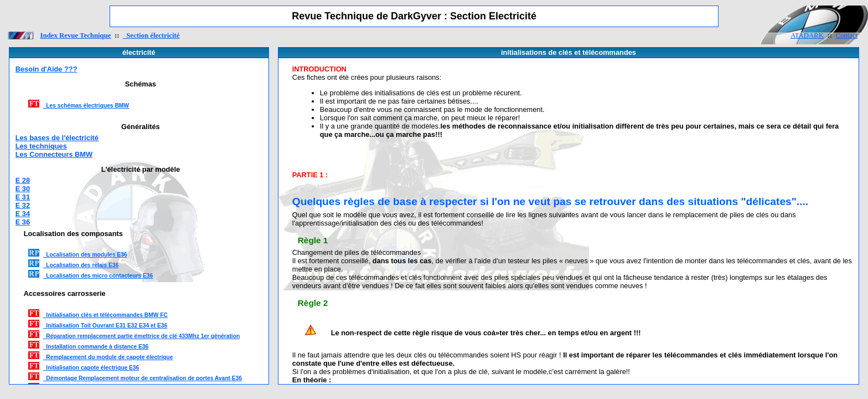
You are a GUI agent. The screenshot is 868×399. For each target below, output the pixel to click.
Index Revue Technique (76, 35)
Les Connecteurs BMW (54, 154)
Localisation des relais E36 (81, 265)
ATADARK (807, 35)
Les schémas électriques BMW (86, 106)
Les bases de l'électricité (57, 138)
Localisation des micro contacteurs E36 (98, 276)
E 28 (23, 180)
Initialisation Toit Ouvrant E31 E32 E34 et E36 (105, 326)
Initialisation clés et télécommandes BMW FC (105, 315)
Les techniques (41, 146)
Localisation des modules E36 (85, 255)
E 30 (23, 189)
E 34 (23, 214)
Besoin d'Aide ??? (46, 69)
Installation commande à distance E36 (96, 347)
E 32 (23, 205)
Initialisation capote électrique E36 (91, 368)
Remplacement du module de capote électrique (108, 357)
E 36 (23, 222)
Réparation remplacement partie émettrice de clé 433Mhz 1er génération (142, 336)
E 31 (23, 197)
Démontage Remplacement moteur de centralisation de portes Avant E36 (143, 378)
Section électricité (151, 35)
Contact (846, 35)
